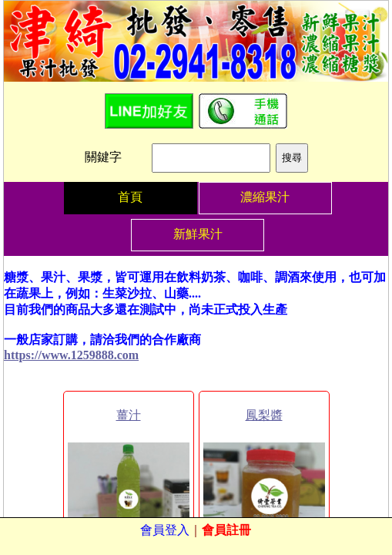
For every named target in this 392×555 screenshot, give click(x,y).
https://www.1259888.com (71, 355)
